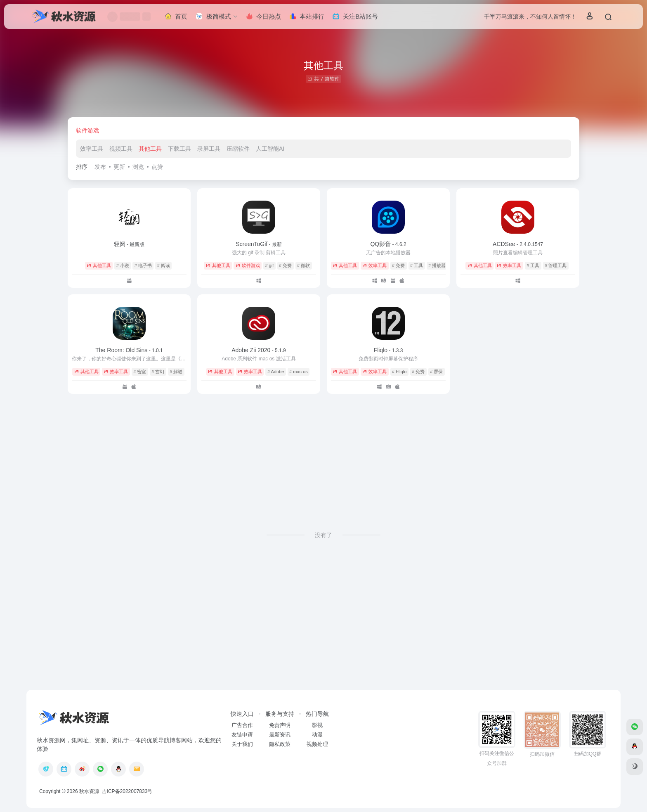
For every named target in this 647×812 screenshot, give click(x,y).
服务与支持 (280, 714)
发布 (100, 167)
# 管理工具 (556, 265)
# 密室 (140, 372)
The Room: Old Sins (129, 350)
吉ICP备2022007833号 (126, 791)
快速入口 (242, 714)
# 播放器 (437, 265)
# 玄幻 (158, 372)
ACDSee (518, 244)
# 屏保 (436, 372)
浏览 (138, 167)
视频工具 (121, 149)
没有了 (323, 535)
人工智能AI (270, 149)
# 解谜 (176, 372)
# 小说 (123, 265)
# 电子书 (143, 265)
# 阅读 (164, 265)
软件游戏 (87, 130)
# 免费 (285, 265)
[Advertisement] (323, 456)
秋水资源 (89, 791)
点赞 (157, 167)
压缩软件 (238, 149)
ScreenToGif (259, 244)
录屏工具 (209, 149)
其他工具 (150, 149)
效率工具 (92, 149)
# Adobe (276, 372)
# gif (269, 265)
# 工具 (417, 265)
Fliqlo (388, 350)
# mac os (299, 372)
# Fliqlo (399, 372)
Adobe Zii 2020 (259, 350)
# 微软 (303, 265)
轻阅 (129, 244)
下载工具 (179, 149)
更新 (119, 167)
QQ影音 (388, 244)
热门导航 (317, 714)
